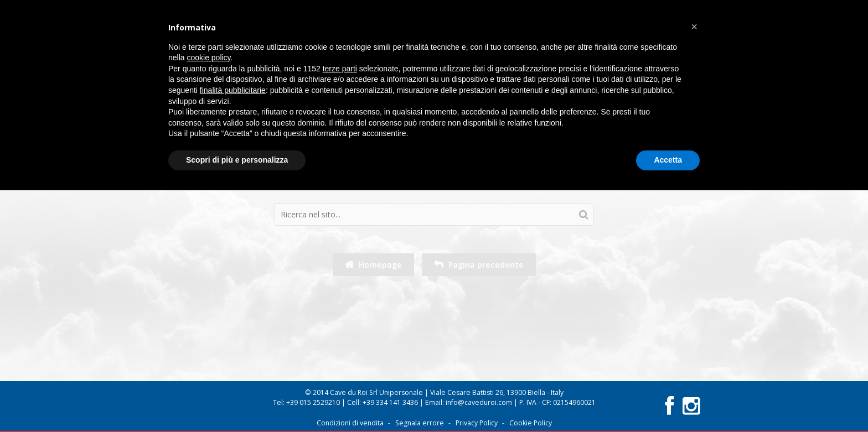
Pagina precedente (479, 265)
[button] (694, 27)
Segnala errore (420, 423)
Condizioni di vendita (350, 423)
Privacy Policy (477, 423)
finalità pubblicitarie (233, 90)
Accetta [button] (668, 160)
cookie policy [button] (208, 58)
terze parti (340, 69)
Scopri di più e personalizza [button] (237, 160)
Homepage (373, 265)
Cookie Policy (531, 423)
